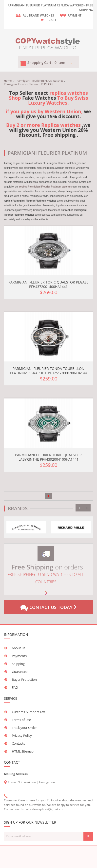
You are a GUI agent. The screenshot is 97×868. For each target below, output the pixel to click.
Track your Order (24, 728)
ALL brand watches (38, 15)
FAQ (15, 687)
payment (75, 15)
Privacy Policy (22, 736)
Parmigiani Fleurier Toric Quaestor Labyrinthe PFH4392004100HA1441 (48, 457)
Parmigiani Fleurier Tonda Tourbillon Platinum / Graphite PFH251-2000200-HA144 (48, 371)
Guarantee (20, 672)
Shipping (18, 664)
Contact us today (48, 608)
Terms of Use (21, 720)
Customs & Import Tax (28, 712)
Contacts (18, 743)
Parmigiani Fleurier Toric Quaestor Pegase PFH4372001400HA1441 (48, 284)
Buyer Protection (24, 679)
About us (19, 648)
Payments (19, 656)
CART (52, 20)
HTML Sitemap (23, 751)
